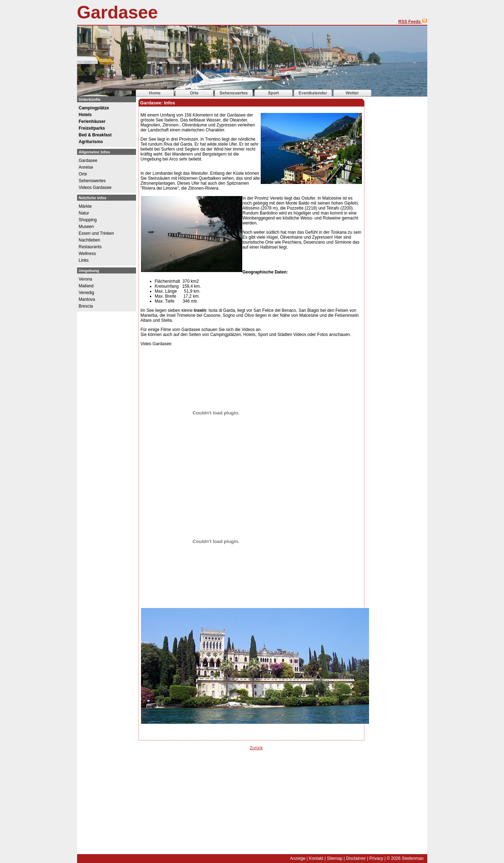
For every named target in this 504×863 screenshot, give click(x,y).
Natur (84, 213)
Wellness (87, 254)
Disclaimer (356, 858)
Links (84, 260)
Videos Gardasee (95, 188)
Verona (86, 279)
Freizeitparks (92, 128)
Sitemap (335, 858)
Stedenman (413, 858)
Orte (83, 174)
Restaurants (90, 247)
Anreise (86, 167)
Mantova (87, 299)
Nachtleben (90, 240)
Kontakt (316, 858)
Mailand (86, 286)
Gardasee (118, 12)
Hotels (85, 115)
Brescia (86, 306)
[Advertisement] (194, 807)
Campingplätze (94, 108)
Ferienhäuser (92, 121)
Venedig (86, 293)
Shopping (88, 220)
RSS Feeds (413, 22)
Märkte (85, 206)
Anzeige (297, 858)
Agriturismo (91, 142)
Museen (86, 227)
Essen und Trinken (96, 233)
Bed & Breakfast (95, 135)
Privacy (376, 858)
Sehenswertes (92, 181)
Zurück (256, 748)
